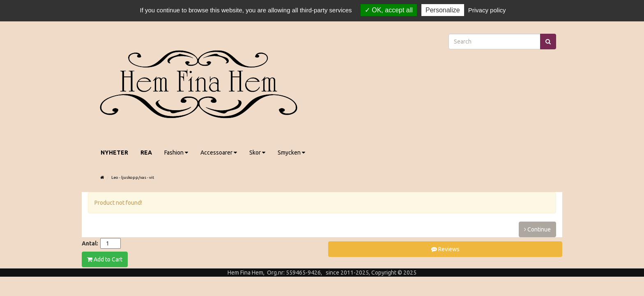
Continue (537, 229)
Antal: (90, 243)
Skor (257, 153)
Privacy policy (487, 10)
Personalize (443, 10)
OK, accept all (389, 10)
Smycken (291, 153)
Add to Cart (105, 259)
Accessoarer (219, 153)
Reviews (445, 249)
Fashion (176, 153)
